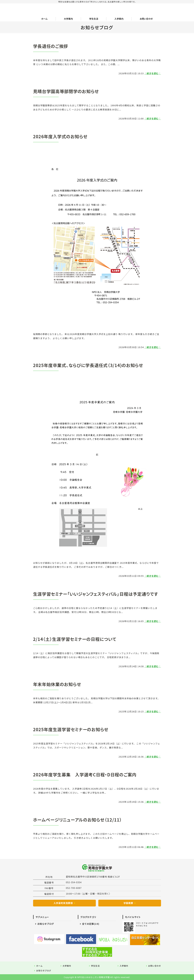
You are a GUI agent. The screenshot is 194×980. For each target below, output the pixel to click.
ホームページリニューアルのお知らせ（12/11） (78, 820)
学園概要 (128, 903)
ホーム (44, 19)
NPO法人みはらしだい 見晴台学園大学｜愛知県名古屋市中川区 (55, 10)
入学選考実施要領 (63, 903)
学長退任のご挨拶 (51, 46)
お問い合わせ (146, 19)
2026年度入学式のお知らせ (60, 136)
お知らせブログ (46, 924)
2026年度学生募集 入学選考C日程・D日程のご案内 (85, 774)
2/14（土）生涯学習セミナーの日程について (75, 639)
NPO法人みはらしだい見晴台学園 (94, 977)
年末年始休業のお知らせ (57, 684)
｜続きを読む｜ (153, 73)
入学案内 (119, 19)
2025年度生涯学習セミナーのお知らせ (71, 729)
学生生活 (94, 19)
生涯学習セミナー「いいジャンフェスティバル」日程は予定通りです (96, 594)
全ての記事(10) (91, 924)
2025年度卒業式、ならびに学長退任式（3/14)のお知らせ (88, 365)
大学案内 (68, 19)
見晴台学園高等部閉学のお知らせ (66, 91)
